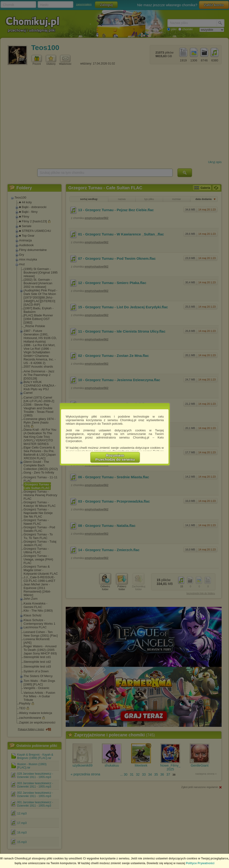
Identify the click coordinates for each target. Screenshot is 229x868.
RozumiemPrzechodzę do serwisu (115, 457)
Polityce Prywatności (200, 863)
